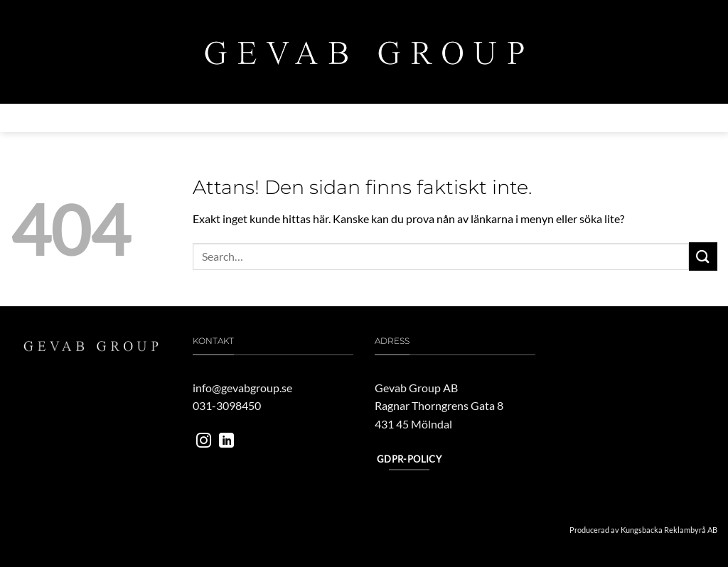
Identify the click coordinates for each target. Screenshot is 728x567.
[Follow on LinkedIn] (226, 442)
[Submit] (703, 256)
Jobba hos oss (517, 118)
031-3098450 (227, 405)
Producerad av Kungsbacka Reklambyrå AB (643, 530)
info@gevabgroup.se (242, 388)
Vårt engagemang (425, 118)
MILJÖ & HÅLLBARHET (319, 118)
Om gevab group (124, 118)
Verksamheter (218, 118)
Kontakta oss (599, 118)
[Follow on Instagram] (204, 442)
